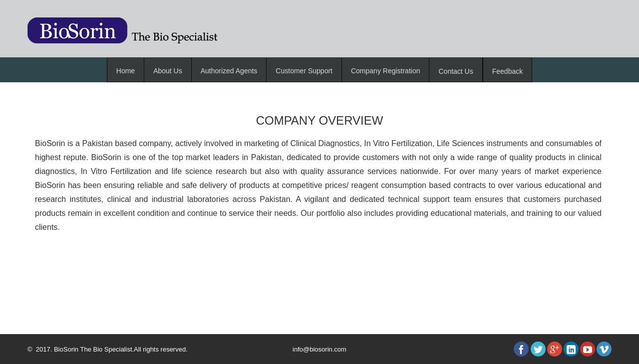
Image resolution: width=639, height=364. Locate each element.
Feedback (507, 71)
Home (126, 71)
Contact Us (456, 71)
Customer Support (304, 71)
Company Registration (386, 71)
